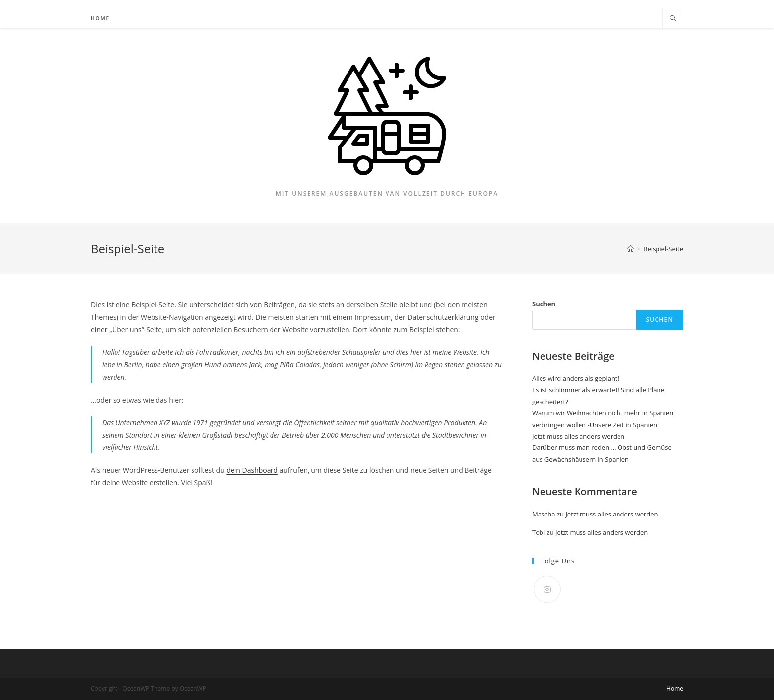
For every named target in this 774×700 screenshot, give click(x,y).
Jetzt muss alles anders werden (578, 436)
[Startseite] (631, 249)
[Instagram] (547, 589)
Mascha (544, 514)
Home (675, 688)
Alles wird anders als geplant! (576, 378)
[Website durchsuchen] (673, 19)
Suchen (544, 304)
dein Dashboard (252, 470)
